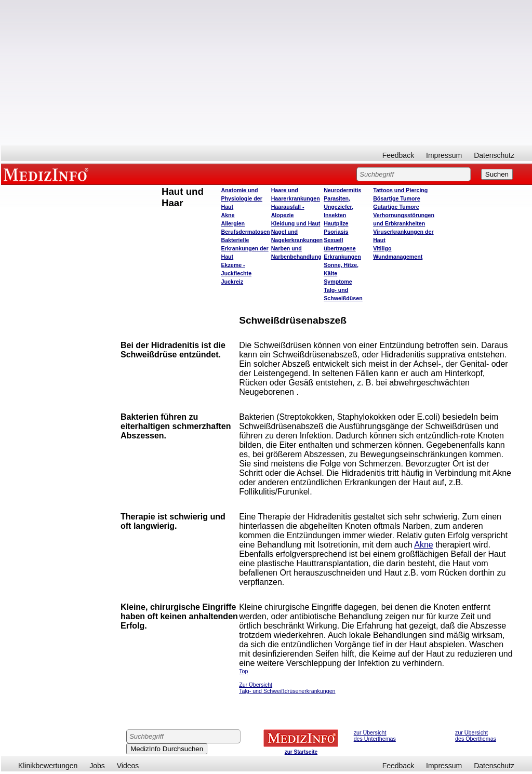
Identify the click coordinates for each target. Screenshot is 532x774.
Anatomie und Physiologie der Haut (241, 198)
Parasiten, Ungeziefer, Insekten (338, 207)
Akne (228, 215)
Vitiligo (382, 248)
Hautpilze (336, 223)
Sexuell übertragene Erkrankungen (342, 248)
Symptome (338, 282)
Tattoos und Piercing (400, 190)
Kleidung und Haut (296, 223)
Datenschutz (494, 155)
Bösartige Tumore (396, 198)
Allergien (233, 223)
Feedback (398, 155)
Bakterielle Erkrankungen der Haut (244, 248)
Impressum (444, 155)
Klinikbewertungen (48, 766)
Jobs (97, 766)
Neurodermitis (342, 190)
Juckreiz (232, 282)
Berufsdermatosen (245, 232)
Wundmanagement (398, 257)
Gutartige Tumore (396, 207)
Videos (128, 766)
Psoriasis (336, 232)
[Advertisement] (267, 73)
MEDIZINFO (48, 174)
